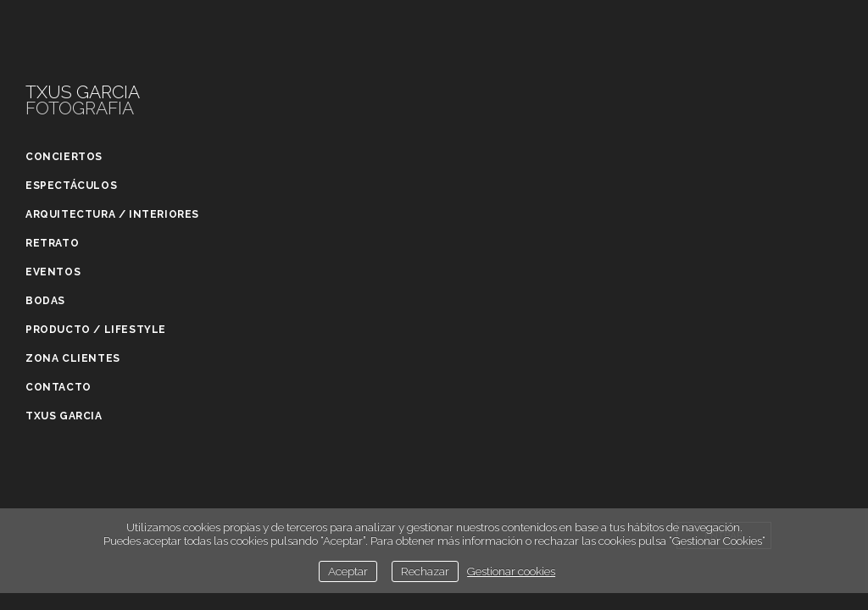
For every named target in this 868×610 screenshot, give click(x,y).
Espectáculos (71, 186)
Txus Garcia (64, 416)
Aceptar (348, 571)
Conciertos (64, 157)
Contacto (58, 387)
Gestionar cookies (511, 571)
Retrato (52, 243)
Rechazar (425, 571)
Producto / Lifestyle (96, 330)
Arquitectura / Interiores (112, 214)
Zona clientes (73, 358)
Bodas (45, 301)
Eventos (53, 272)
